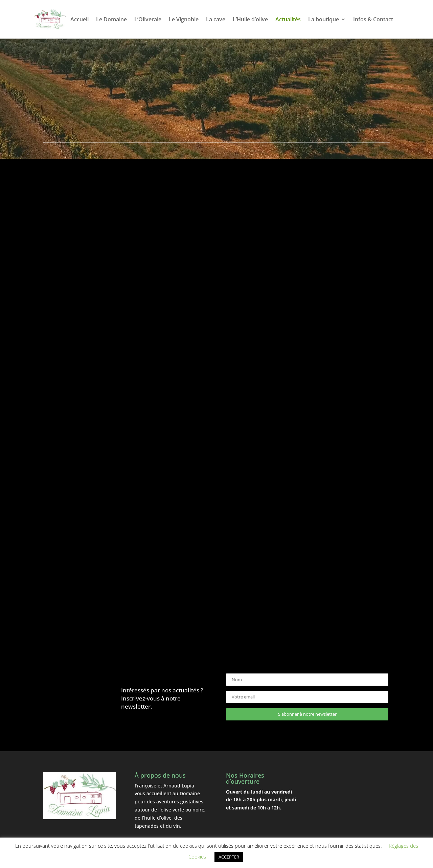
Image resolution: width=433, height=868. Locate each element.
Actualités (288, 20)
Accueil (79, 20)
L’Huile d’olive (250, 20)
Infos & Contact (373, 20)
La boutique (324, 20)
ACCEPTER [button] (229, 857)
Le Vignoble (184, 20)
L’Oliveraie (148, 20)
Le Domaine (111, 20)
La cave (216, 20)
